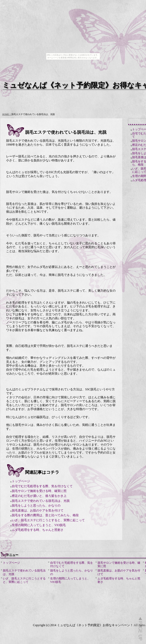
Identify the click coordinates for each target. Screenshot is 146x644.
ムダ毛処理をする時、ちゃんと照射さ (38, 530)
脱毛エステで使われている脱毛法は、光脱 (41, 501)
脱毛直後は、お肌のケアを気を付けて (38, 510)
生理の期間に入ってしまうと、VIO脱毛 (39, 525)
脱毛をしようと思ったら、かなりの (36, 505)
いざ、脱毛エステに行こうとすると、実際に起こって (48, 520)
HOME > (7, 114)
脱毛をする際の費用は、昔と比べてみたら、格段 (45, 515)
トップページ (21, 481)
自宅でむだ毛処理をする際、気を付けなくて (42, 486)
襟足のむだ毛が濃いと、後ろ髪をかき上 (39, 496)
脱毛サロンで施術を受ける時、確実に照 (39, 491)
